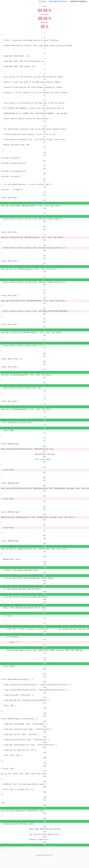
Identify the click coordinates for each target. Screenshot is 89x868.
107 (45, 584)
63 (44, 353)
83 (44, 462)
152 (45, 832)
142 (45, 776)
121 (45, 674)
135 (45, 742)
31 (44, 182)
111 (45, 610)
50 (44, 285)
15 (44, 106)
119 (45, 661)
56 (44, 314)
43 (44, 245)
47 (44, 264)
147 (45, 800)
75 (44, 417)
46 (44, 258)
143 (45, 782)
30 (44, 179)
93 (44, 509)
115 (45, 640)
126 (45, 698)
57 (44, 319)
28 (44, 169)
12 (44, 90)
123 (45, 682)
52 (44, 293)
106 (45, 581)
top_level (42, 1)
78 (44, 438)
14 (44, 100)
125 (45, 693)
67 (44, 369)
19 (44, 127)
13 (44, 95)
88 (44, 486)
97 (44, 530)
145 (45, 792)
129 (45, 713)
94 (44, 515)
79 (44, 441)
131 (45, 721)
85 (44, 473)
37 (44, 214)
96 (44, 525)
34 (44, 195)
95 (44, 520)
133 (45, 732)
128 (45, 708)
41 (44, 235)
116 (45, 645)
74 (44, 412)
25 (44, 155)
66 (44, 364)
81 (44, 452)
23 (44, 147)
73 (44, 404)
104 (45, 565)
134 (45, 737)
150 (45, 819)
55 (44, 309)
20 (44, 132)
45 (44, 256)
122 (45, 677)
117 (45, 653)
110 (45, 602)
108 (45, 592)
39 (44, 227)
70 (44, 391)
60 (44, 335)
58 (44, 322)
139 (45, 763)
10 (44, 80)
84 (44, 467)
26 (44, 161)
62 (44, 348)
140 (45, 766)
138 (45, 758)
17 (44, 116)
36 (44, 208)
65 (44, 361)
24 (44, 153)
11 (44, 85)
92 (44, 507)
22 (44, 142)
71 (44, 396)
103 (45, 562)
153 (45, 837)
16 (44, 111)
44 (44, 250)
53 (44, 298)
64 (44, 356)
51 (44, 290)
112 (45, 618)
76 (44, 425)
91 (44, 501)
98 (44, 536)
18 (44, 121)
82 (44, 457)
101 (45, 552)
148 (45, 805)
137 (45, 753)
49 (44, 277)
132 (45, 727)
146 (45, 797)
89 (44, 491)
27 (44, 166)
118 (45, 658)
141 (45, 771)
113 (45, 624)
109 (45, 600)
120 (45, 669)
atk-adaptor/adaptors (58, 1)
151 (45, 827)
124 (45, 687)
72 (44, 399)
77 (44, 433)
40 (44, 230)
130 (45, 716)
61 (44, 340)
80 (44, 446)
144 (45, 787)
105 (45, 573)
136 (45, 748)
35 (44, 200)
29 (44, 174)
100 (45, 544)
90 (44, 496)
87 (44, 481)
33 (44, 192)
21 (44, 137)
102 (45, 557)
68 (44, 377)
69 (44, 383)
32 (44, 187)
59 (44, 327)
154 (45, 842)
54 (44, 303)
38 (44, 222)
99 (44, 538)
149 (45, 813)
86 (44, 478)
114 (45, 632)
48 (44, 272)
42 (44, 240)
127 (45, 703)
